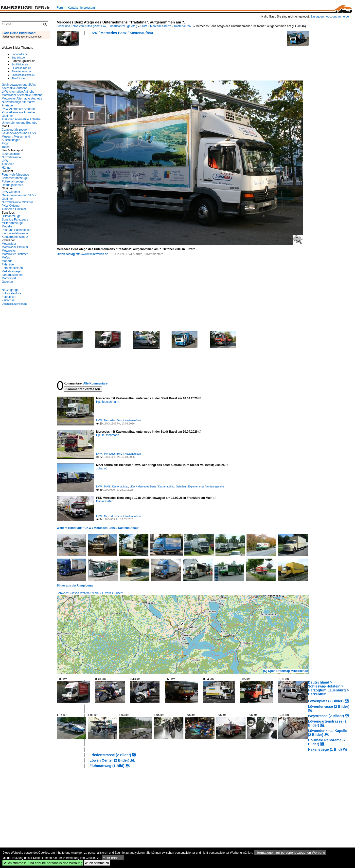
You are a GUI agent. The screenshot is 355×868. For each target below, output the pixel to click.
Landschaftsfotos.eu (23, 75)
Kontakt (73, 8)
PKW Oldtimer (11, 206)
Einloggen (317, 17)
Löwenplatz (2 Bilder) (326, 701)
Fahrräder (8, 264)
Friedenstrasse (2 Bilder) (110, 755)
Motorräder (9, 244)
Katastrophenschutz (15, 237)
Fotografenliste (11, 293)
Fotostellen (9, 297)
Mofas (6, 258)
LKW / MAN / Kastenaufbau (112, 486)
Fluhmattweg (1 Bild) (107, 766)
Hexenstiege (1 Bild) (325, 749)
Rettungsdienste (12, 185)
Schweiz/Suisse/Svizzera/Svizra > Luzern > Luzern (90, 593)
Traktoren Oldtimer (14, 209)
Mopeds (7, 261)
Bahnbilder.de (20, 54)
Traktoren (8, 164)
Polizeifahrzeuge (13, 182)
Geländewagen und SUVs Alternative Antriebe (19, 86)
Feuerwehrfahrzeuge (15, 175)
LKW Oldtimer (11, 192)
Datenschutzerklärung (15, 304)
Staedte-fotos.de (21, 71)
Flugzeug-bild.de (21, 68)
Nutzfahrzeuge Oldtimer (17, 202)
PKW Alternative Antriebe (18, 109)
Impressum (87, 8)
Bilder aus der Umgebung (75, 585)
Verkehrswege (11, 271)
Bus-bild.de (18, 58)
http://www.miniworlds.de (92, 254)
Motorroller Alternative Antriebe (22, 99)
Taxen (6, 147)
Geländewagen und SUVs (19, 133)
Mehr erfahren (113, 858)
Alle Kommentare (95, 384)
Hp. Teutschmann (108, 402)
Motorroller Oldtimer (15, 254)
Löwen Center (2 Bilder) (109, 760)
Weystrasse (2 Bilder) (326, 716)
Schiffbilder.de (20, 64)
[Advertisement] (146, 59)
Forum (61, 8)
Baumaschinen (11, 154)
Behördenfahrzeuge (15, 178)
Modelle (7, 226)
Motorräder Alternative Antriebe (22, 95)
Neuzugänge (10, 290)
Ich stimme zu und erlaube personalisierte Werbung (43, 863)
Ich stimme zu (97, 863)
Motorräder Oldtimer (15, 247)
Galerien (7, 282)
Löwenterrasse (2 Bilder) (329, 707)
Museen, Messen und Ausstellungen (16, 138)
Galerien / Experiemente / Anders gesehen (201, 486)
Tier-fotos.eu (19, 78)
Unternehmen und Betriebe (19, 123)
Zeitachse (8, 300)
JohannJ (102, 468)
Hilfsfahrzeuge (11, 216)
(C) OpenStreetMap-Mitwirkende (285, 671)
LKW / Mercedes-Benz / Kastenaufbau (121, 33)
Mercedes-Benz (160, 26)
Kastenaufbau (183, 26)
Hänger (7, 168)
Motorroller (9, 251)
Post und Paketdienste (17, 230)
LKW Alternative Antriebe (18, 92)
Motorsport (9, 278)
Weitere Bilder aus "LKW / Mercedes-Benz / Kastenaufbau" (98, 528)
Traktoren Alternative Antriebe (21, 119)
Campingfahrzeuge (14, 130)
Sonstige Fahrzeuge (15, 220)
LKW (144, 26)
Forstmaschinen (12, 268)
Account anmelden (338, 17)
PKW (5, 143)
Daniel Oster (104, 501)
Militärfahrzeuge (12, 223)
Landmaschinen (12, 275)
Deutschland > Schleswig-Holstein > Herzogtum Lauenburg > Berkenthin (328, 688)
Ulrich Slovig (66, 254)
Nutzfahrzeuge (11, 157)
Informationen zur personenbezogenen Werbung (290, 853)
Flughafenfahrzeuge (15, 233)
